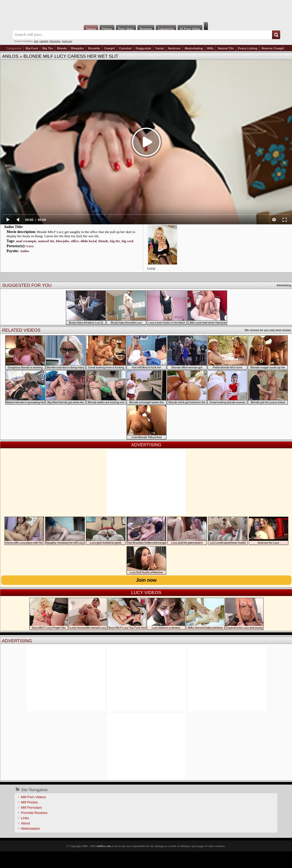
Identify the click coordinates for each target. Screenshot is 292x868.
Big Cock (32, 48)
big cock (128, 241)
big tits (115, 241)
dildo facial (88, 241)
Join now (146, 580)
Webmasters (31, 829)
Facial (160, 48)
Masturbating (194, 48)
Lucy (30, 246)
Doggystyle (144, 48)
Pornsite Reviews (34, 813)
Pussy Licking (248, 48)
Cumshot (125, 48)
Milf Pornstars (31, 808)
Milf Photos (29, 802)
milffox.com (103, 846)
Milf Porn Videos (33, 797)
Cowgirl (109, 48)
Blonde (62, 48)
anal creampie (26, 241)
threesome (55, 41)
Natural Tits (226, 48)
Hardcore (174, 48)
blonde (103, 241)
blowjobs (62, 241)
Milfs (210, 48)
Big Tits (48, 48)
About (25, 823)
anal (36, 41)
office (75, 241)
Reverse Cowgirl (273, 48)
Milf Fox (146, 11)
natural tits (46, 241)
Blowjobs (78, 48)
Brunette (94, 48)
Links (25, 818)
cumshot (44, 41)
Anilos (10, 56)
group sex (67, 41)
